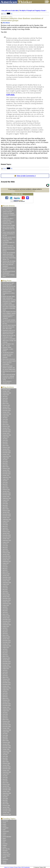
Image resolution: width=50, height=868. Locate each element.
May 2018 (5, 547)
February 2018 (6, 553)
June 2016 (5, 588)
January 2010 (6, 723)
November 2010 (7, 706)
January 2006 (6, 807)
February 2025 (6, 405)
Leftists (4, 826)
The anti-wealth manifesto (9, 320)
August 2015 (6, 605)
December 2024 (7, 409)
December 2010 (7, 704)
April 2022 (5, 465)
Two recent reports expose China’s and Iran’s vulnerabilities (9, 363)
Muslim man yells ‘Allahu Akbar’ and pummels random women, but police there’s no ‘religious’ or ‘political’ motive (9, 300)
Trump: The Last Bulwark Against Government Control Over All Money (9, 254)
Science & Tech (6, 854)
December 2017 (7, 556)
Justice (4, 847)
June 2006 (5, 799)
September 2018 (7, 540)
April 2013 (5, 655)
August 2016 (6, 584)
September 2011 (7, 688)
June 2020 (5, 504)
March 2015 (6, 614)
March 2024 (6, 425)
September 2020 (7, 498)
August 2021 (6, 479)
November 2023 (7, 432)
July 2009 (5, 734)
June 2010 (5, 714)
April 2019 (5, 528)
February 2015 (6, 616)
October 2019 (6, 518)
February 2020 (6, 511)
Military (4, 858)
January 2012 (6, 681)
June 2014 (5, 630)
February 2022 (6, 469)
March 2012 (6, 677)
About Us (6, 867)
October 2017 (6, 560)
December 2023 (7, 430)
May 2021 (5, 484)
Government (6, 831)
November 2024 (7, 411)
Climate (5, 863)
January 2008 (6, 765)
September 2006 (7, 793)
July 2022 (5, 460)
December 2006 (7, 788)
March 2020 (6, 509)
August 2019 (6, 521)
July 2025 (5, 397)
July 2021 (5, 481)
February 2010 (6, 721)
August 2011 (6, 690)
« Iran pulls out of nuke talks (10, 11)
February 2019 (6, 532)
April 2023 (5, 444)
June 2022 (5, 462)
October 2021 (6, 475)
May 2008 (5, 758)
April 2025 (5, 402)
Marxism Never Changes (9, 225)
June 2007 (5, 777)
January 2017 (6, 576)
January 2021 (6, 491)
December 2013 (7, 641)
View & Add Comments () (26, 176)
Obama (5, 861)
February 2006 (6, 806)
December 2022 (7, 451)
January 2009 (6, 744)
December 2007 (7, 767)
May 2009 (5, 737)
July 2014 (5, 628)
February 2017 (6, 574)
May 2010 (5, 716)
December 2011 (7, 683)
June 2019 (5, 525)
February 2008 (6, 763)
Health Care (6, 853)
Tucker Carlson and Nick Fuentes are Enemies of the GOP (9, 234)
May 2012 (5, 674)
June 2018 (5, 546)
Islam (4, 842)
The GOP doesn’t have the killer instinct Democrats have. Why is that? (9, 327)
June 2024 (5, 419)
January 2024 (6, 428)
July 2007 (5, 776)
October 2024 (6, 412)
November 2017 (7, 558)
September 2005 (7, 814)
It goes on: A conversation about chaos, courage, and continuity (9, 341)
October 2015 (6, 602)
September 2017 (7, 562)
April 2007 (5, 781)
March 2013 (6, 656)
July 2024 (5, 418)
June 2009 (5, 735)
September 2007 (7, 772)
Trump (4, 823)
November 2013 (7, 642)
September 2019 (7, 519)
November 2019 (7, 516)
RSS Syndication (26, 867)
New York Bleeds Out (8, 208)
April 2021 (5, 486)
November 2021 (7, 474)
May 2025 (5, 400)
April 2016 (5, 591)
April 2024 (5, 423)
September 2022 (7, 456)
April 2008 (5, 760)
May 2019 (5, 526)
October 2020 (6, 497)
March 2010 (6, 720)
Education (5, 851)
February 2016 (6, 595)
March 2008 (6, 762)
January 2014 (6, 639)
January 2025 (6, 407)
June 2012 (5, 672)
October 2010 (6, 707)
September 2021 (7, 477)
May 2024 (5, 421)
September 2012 (7, 667)
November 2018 (7, 537)
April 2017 (5, 570)
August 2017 (6, 563)
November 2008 (7, 748)
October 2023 (6, 433)
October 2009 (6, 728)
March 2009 (6, 741)
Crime (4, 835)
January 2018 (6, 555)
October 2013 (6, 644)
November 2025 (7, 390)
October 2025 (6, 391)
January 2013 (6, 660)
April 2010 (5, 718)
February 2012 (6, 679)
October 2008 (6, 749)
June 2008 (5, 756)
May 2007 (5, 779)
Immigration (6, 828)
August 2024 (6, 416)
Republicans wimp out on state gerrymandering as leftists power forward (9, 332)
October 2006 (6, 792)
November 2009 (7, 727)
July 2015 (5, 607)
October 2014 (6, 623)
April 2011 (5, 697)
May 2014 (5, 632)
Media (4, 838)
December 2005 (7, 809)
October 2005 (6, 813)
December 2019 (7, 514)
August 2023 (6, 437)
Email (3, 14)
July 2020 (5, 502)
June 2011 (5, 693)
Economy (5, 844)
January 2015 (6, 618)
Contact (11, 867)
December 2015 (7, 598)
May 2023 (5, 442)
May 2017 (5, 569)
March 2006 (6, 804)
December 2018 (7, 535)
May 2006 (5, 800)
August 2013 (6, 648)
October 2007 (6, 771)
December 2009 (7, 725)
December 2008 (7, 746)
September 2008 (7, 751)
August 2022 (6, 458)
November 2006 (7, 790)
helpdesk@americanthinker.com (25, 191)
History (4, 840)
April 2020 (5, 507)
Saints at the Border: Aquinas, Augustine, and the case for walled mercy (9, 368)
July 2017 (5, 565)
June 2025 (5, 398)
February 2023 (6, 447)
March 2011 (6, 699)
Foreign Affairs (6, 856)
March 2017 (6, 572)
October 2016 (6, 581)
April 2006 (5, 802)
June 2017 (5, 567)
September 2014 (7, 625)
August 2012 (6, 669)
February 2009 (6, 742)
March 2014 (6, 635)
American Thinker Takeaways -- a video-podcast (8, 349)
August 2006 (6, 795)
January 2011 (6, 702)
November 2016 (7, 579)
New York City (6, 849)
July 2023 (5, 439)
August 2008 (6, 753)
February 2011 (6, 700)
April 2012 (5, 676)
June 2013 (5, 651)
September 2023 (7, 435)
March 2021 (6, 488)
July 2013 (5, 649)
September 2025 (7, 393)
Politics (4, 824)
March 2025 (6, 404)
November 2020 (7, 495)
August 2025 (6, 395)
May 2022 (5, 463)
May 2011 (5, 695)
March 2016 (6, 593)
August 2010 (6, 711)
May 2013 (5, 653)
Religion (5, 845)
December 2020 (7, 493)
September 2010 (7, 709)
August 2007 (6, 774)
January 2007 (6, 786)
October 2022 (6, 454)
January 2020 (6, 512)
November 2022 (7, 453)
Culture (4, 833)
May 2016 (5, 590)
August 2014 (6, 627)
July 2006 (5, 797)
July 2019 (5, 523)
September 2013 (7, 646)
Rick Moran (6, 23)
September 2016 (7, 583)
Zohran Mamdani (7, 837)
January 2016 (6, 597)
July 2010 (5, 713)
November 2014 (7, 621)
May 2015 (5, 611)
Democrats (5, 821)
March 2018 (6, 551)
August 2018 (6, 542)
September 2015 (7, 604)
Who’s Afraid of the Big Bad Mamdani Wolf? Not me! (9, 229)
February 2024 (6, 426)
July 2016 (5, 586)
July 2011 (5, 691)
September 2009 (7, 730)
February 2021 (6, 490)
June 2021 (5, 483)
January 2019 (6, 534)
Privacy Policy (18, 867)
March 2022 (6, 467)
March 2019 (6, 530)
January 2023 (6, 449)
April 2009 (5, 739)
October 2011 (6, 686)
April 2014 (5, 634)
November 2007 (7, 769)
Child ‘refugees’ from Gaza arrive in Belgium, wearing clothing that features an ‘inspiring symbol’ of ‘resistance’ (9, 315)
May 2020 (5, 505)
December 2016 (7, 577)
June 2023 (5, 440)
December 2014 (7, 619)
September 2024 (7, 414)
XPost (8, 14)
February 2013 (6, 658)
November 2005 (7, 811)
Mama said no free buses (9, 359)
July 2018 (5, 544)
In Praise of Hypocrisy (8, 210)
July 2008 (5, 755)
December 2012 (7, 662)
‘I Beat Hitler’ (6, 241)
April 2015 (5, 612)
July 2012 (5, 670)
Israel (4, 830)
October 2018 (6, 539)
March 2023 (6, 446)
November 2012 (7, 663)
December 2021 (7, 472)
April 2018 (5, 549)
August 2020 (6, 500)
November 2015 (7, 600)
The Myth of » (33, 11)
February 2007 (6, 785)
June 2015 (5, 609)
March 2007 (6, 783)
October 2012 (6, 665)
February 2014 (6, 637)
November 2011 (7, 684)
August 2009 (6, 732)
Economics (5, 859)
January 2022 (6, 470)
